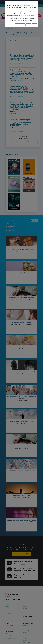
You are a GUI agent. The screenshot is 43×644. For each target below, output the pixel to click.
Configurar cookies (20, 25)
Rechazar (28, 25)
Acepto (34, 25)
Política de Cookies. (29, 16)
